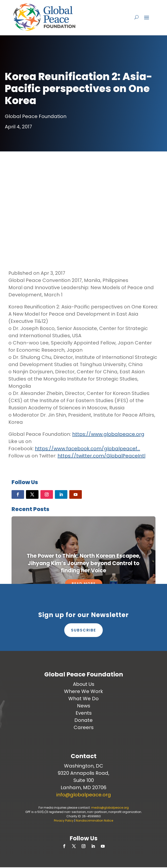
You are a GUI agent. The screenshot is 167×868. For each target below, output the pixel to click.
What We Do (83, 699)
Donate (83, 720)
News (84, 706)
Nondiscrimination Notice (94, 821)
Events (84, 713)
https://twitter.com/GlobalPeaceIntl (101, 456)
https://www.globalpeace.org (108, 434)
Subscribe (83, 630)
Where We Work (83, 691)
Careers (84, 727)
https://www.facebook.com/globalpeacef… (87, 449)
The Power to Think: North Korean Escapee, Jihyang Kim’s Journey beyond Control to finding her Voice (84, 563)
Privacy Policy (64, 821)
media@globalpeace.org (110, 808)
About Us (84, 684)
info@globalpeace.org (84, 795)
